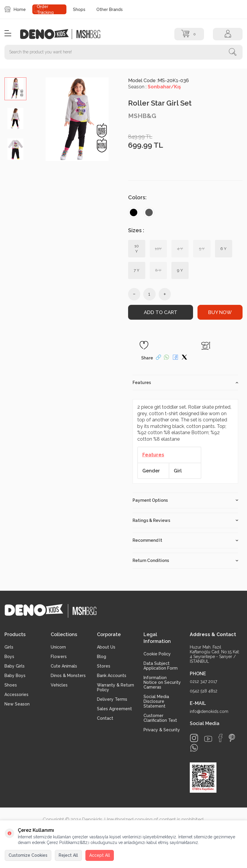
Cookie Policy (157, 654)
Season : (154, 87)
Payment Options (185, 500)
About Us (106, 647)
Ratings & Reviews (185, 520)
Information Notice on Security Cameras (162, 682)
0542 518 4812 (204, 691)
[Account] (228, 34)
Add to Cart (161, 312)
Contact (105, 718)
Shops (79, 9)
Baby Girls (15, 666)
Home (15, 9)
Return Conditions (185, 560)
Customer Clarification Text (160, 718)
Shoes (11, 685)
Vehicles (59, 685)
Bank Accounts (112, 675)
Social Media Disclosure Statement (156, 701)
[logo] (48, 34)
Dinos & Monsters (68, 675)
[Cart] (189, 34)
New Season (17, 704)
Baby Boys (15, 675)
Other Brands (110, 9)
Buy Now (220, 312)
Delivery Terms (112, 699)
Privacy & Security (162, 730)
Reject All (68, 855)
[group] (77, 119)
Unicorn (58, 647)
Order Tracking (45, 9)
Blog (102, 656)
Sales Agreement (114, 708)
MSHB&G (142, 116)
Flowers (59, 656)
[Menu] (8, 34)
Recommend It (185, 540)
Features (185, 382)
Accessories (16, 694)
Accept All (100, 855)
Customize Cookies (28, 855)
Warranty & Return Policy (115, 687)
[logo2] (88, 34)
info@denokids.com (209, 711)
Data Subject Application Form (161, 665)
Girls (9, 647)
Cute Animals (64, 666)
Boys (9, 656)
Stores (104, 666)
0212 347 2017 (203, 681)
